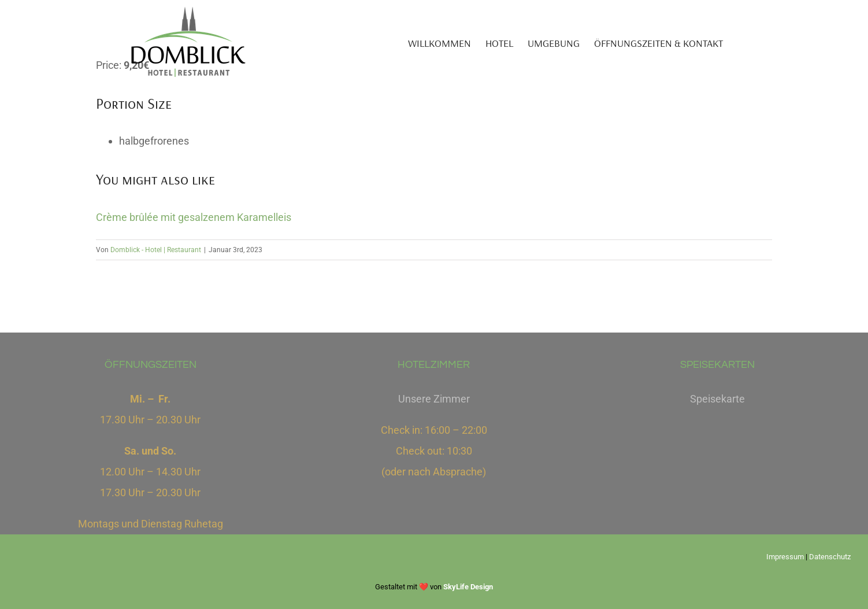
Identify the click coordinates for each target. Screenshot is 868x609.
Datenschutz (830, 557)
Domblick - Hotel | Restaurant (156, 250)
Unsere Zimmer (434, 399)
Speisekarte (717, 399)
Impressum (785, 557)
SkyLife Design (468, 587)
